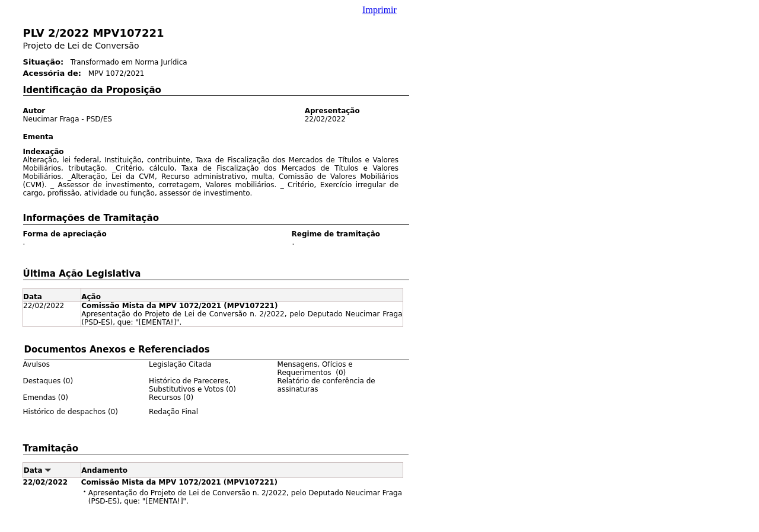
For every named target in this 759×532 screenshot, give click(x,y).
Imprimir (379, 10)
